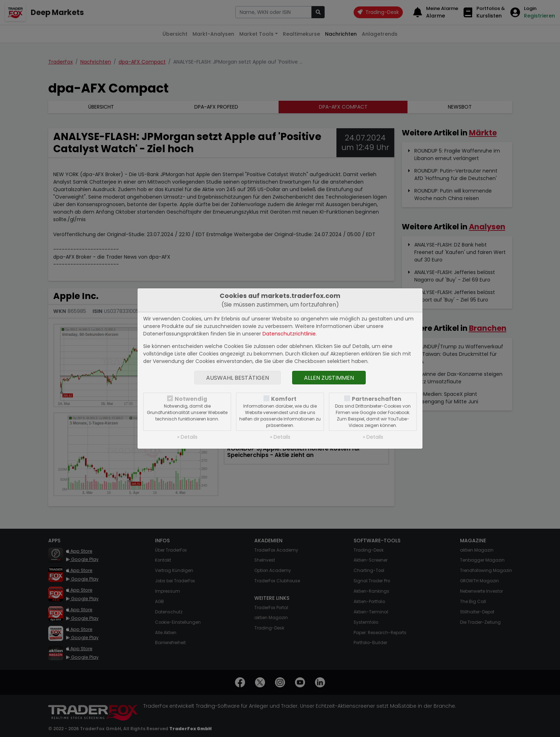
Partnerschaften (377, 399)
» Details (187, 437)
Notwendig (191, 399)
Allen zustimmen (329, 378)
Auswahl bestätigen (237, 378)
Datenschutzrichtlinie (289, 334)
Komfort (284, 399)
